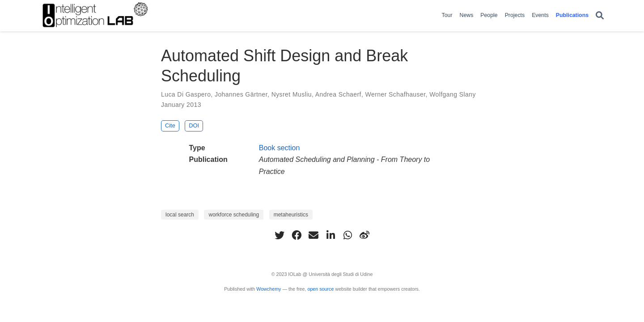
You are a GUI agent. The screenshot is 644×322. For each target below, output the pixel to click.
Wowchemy (269, 289)
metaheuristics (291, 215)
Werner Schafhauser (396, 94)
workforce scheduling (234, 215)
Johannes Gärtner (241, 94)
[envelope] (314, 235)
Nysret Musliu (292, 94)
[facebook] (297, 235)
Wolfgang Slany (453, 94)
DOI (194, 125)
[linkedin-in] (330, 235)
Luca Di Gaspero (186, 94)
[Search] (600, 16)
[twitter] (280, 235)
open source (320, 289)
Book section (280, 148)
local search (180, 215)
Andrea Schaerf (338, 94)
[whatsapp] (347, 235)
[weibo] (364, 235)
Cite (170, 125)
